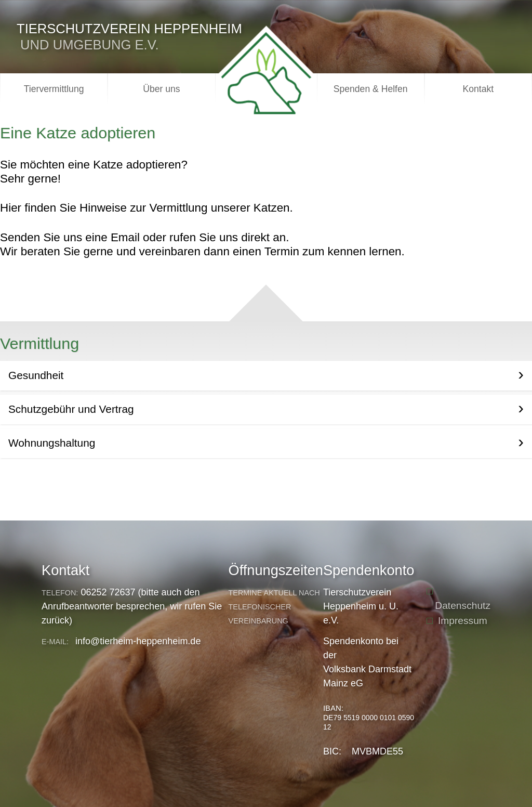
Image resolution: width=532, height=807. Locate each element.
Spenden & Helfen (371, 89)
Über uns (161, 89)
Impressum (463, 621)
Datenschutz (463, 606)
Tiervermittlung (54, 89)
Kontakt (478, 89)
